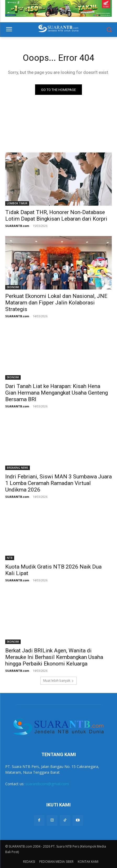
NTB (10, 558)
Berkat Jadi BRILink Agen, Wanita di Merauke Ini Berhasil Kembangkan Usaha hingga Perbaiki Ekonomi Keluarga (54, 657)
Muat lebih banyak (58, 681)
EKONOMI (13, 287)
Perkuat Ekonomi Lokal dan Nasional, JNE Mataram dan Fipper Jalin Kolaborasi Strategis (56, 303)
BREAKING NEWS (18, 468)
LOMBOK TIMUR (17, 203)
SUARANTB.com (17, 226)
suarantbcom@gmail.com (47, 784)
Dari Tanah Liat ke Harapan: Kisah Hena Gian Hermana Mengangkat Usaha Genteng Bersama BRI (57, 393)
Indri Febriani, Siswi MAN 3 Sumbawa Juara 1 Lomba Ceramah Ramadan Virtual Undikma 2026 (58, 483)
